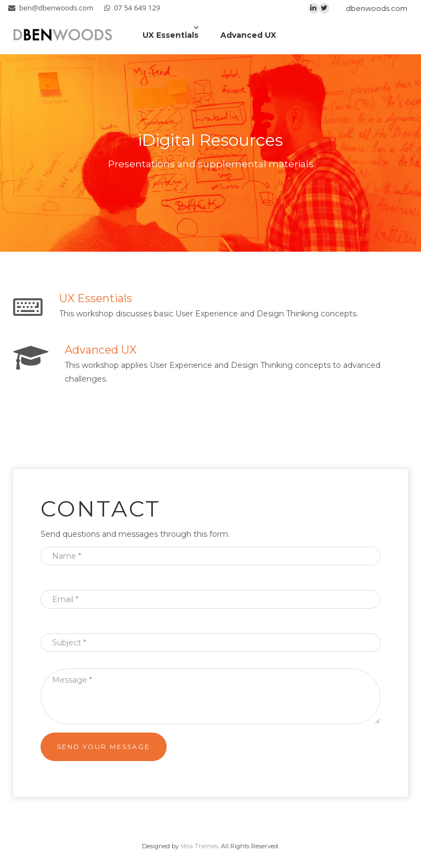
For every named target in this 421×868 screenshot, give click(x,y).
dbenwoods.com (377, 8)
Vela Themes (199, 846)
